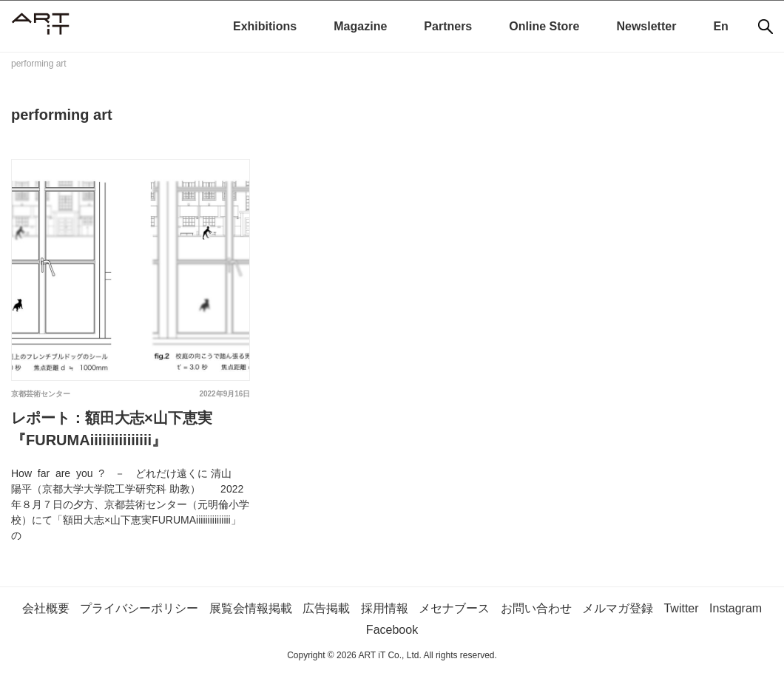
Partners (448, 26)
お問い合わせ (536, 608)
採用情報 (385, 608)
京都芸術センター (41, 394)
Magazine (360, 26)
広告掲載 (326, 608)
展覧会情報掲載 (251, 608)
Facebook (392, 630)
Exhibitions (265, 26)
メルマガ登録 (618, 608)
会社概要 (46, 608)
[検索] (766, 27)
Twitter (681, 608)
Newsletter (646, 26)
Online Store (544, 26)
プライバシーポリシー (139, 608)
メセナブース (454, 608)
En (720, 26)
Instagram (736, 608)
